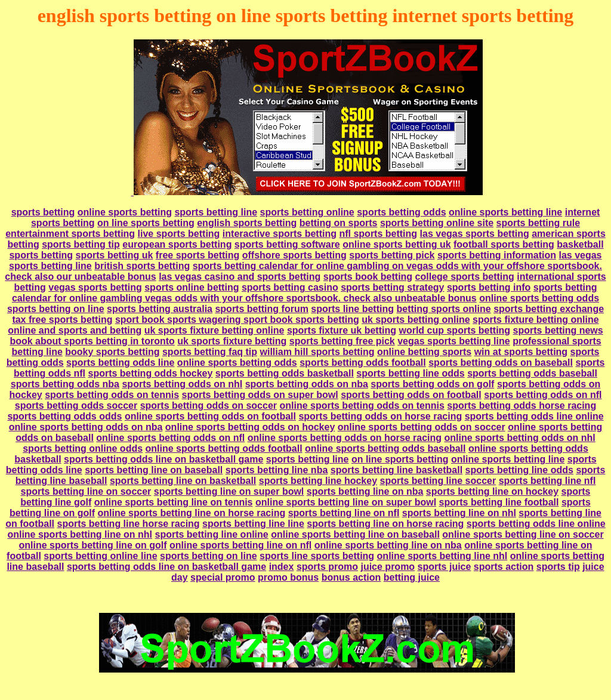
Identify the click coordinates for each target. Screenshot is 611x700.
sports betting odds (401, 212)
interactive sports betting (280, 234)
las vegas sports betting (475, 234)
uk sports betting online (416, 320)
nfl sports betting (378, 234)
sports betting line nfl (547, 481)
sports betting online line (100, 556)
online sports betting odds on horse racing (345, 438)
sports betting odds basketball (285, 373)
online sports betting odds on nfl (170, 438)
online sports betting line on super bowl (346, 502)
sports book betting (368, 277)
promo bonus (288, 577)
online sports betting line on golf (93, 545)
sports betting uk (115, 255)
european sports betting (177, 244)
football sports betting (504, 244)
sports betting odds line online (534, 416)
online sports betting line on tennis (174, 502)
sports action (504, 567)
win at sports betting (521, 352)
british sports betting (142, 266)
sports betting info (489, 287)
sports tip (558, 567)
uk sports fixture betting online (215, 330)
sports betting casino (290, 287)
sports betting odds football (363, 363)
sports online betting (192, 287)
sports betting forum (261, 309)
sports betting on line (56, 309)
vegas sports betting (95, 287)
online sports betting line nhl (442, 556)
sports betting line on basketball (183, 481)
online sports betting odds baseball (385, 448)
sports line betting (352, 309)
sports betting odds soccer (76, 405)
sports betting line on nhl (459, 513)
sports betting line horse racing (128, 524)
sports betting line (216, 212)
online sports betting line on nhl (80, 534)
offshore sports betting (294, 255)
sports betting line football (499, 502)
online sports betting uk (396, 244)
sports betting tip (81, 244)
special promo (223, 577)
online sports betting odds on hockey (250, 427)
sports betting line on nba (365, 491)
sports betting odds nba (65, 384)
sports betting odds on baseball (501, 363)
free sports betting (198, 255)
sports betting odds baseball (532, 373)
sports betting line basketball (396, 470)
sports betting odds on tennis (112, 395)
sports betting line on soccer (86, 491)
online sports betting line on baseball (355, 534)
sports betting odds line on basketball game (163, 459)
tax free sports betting (62, 320)
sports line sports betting (317, 556)
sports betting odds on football (411, 395)
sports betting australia (160, 309)
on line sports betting (146, 223)
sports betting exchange (549, 309)
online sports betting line (505, 212)
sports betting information (497, 255)
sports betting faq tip (210, 352)
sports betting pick (392, 255)
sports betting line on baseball (154, 470)
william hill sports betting (317, 352)
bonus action (351, 577)
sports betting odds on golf (432, 384)
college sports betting (465, 277)
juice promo (388, 567)
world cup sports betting (454, 330)
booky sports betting (112, 352)
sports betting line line (253, 524)
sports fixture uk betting (342, 330)
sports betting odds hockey (150, 373)
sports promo (327, 567)
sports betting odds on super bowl (260, 395)
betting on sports (339, 223)
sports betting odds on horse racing (380, 416)
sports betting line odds (410, 373)
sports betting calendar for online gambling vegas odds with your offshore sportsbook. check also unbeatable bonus (305, 293)
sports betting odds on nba (307, 384)
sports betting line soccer (438, 481)
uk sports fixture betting (232, 341)
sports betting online (307, 212)
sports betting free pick (342, 341)
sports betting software (287, 244)
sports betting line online (212, 534)
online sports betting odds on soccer (422, 427)
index (282, 567)
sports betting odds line (120, 363)
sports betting (43, 212)
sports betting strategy (392, 287)
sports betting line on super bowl (229, 491)
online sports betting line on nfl (240, 545)
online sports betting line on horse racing (192, 513)
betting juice (412, 577)
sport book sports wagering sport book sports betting (237, 320)
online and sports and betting (75, 330)
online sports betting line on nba (388, 545)
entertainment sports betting (70, 234)
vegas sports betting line (453, 341)
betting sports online (443, 309)
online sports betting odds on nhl (519, 438)
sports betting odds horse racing (521, 405)
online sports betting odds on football (210, 416)
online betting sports (424, 352)
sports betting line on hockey (492, 491)
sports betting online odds (83, 448)
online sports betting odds (539, 298)
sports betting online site (437, 223)
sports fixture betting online (536, 320)
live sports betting (179, 234)
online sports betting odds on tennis (362, 405)
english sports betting (247, 223)
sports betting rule (538, 223)
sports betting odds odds (64, 416)
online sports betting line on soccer (523, 534)
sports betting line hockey (318, 481)
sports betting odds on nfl (543, 395)
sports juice (445, 567)
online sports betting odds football (224, 448)
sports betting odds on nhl (182, 384)
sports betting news (558, 330)
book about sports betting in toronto (92, 341)
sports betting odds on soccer (209, 405)
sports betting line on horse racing (385, 524)
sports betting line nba (277, 470)
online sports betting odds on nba (86, 427)
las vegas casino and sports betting (240, 277)
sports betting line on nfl (344, 513)
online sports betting (125, 212)
